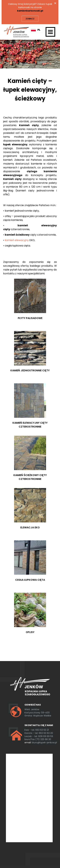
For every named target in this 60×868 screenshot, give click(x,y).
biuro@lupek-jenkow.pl (41, 743)
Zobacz (30, 19)
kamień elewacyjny (17, 240)
